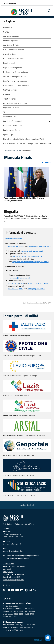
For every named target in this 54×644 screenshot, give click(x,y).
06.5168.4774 (14, 283)
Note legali (7, 569)
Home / (6, 150)
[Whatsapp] (30, 590)
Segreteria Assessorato (14, 238)
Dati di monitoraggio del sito (13, 580)
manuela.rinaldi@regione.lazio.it (39, 246)
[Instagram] (8, 590)
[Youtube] (17, 590)
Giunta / (19, 150)
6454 (22, 283)
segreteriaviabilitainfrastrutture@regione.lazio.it (31, 262)
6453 (21, 289)
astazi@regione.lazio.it (36, 289)
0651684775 (13, 289)
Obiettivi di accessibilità (11, 577)
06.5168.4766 (13, 246)
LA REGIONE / (13, 150)
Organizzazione (8, 564)
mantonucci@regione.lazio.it (19, 278)
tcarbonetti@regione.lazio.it (39, 283)
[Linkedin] (22, 590)
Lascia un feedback (27, 505)
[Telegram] (26, 590)
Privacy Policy (8, 572)
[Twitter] (12, 590)
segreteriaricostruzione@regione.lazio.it (27, 256)
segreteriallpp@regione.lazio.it (32, 251)
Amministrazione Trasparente (14, 566)
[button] (50, 121)
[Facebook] (4, 590)
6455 (21, 246)
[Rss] (35, 590)
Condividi (46, 163)
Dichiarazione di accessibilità (13, 574)
